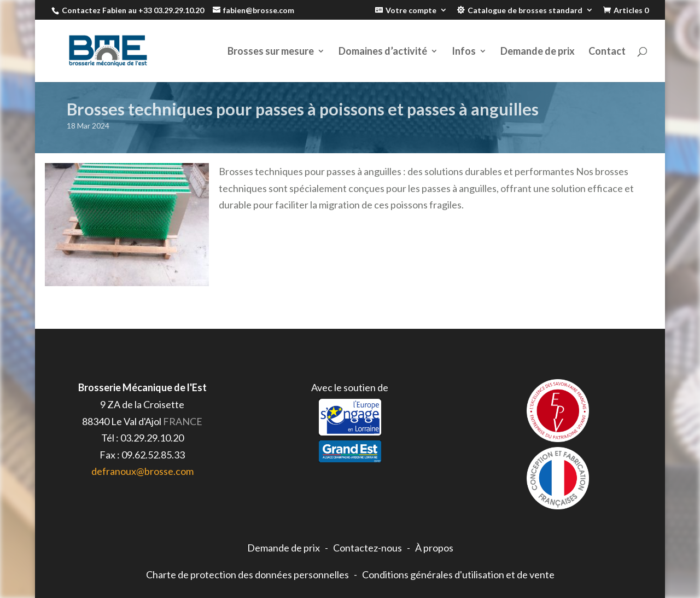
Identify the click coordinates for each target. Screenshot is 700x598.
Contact (607, 52)
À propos (434, 548)
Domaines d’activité (383, 52)
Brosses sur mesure (271, 52)
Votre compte (411, 10)
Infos (464, 52)
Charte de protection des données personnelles (247, 574)
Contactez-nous (367, 548)
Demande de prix (538, 52)
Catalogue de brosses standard (525, 10)
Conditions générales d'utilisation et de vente (458, 574)
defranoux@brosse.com (142, 471)
